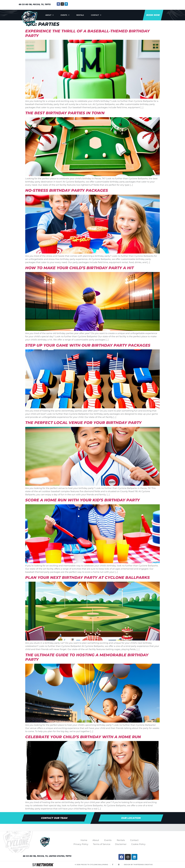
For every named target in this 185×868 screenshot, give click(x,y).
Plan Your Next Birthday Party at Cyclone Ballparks (87, 577)
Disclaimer (121, 844)
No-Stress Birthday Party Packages (67, 190)
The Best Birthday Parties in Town (65, 113)
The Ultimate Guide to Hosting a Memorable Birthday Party (87, 657)
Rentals (80, 15)
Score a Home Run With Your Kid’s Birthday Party (83, 500)
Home (84, 840)
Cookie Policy (138, 844)
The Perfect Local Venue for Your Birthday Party (83, 423)
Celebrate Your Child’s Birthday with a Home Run (83, 737)
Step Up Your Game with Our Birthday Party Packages (88, 345)
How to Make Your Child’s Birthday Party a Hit (80, 268)
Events (65, 15)
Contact (96, 15)
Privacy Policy (81, 844)
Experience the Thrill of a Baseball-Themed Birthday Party (87, 33)
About (49, 15)
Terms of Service (102, 844)
